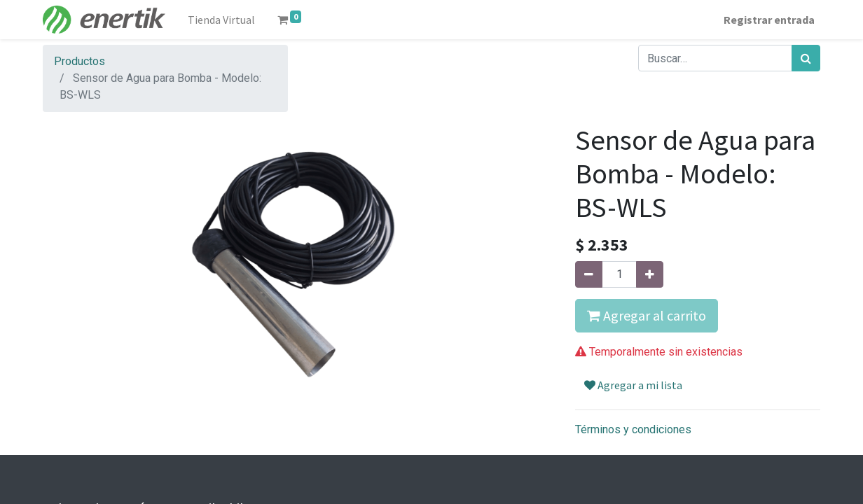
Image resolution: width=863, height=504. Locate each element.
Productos (80, 61)
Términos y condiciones (633, 429)
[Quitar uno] (589, 274)
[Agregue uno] (650, 274)
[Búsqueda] (806, 58)
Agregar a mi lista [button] (633, 385)
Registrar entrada (769, 20)
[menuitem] (221, 20)
